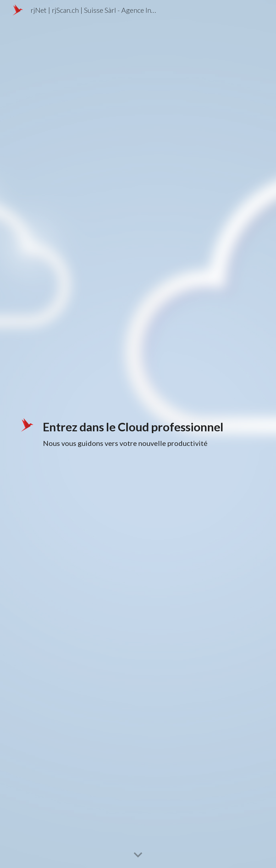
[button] (138, 855)
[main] (148, 434)
